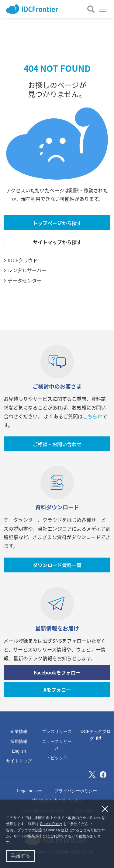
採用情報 (19, 741)
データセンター (25, 281)
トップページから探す (57, 223)
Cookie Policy (51, 824)
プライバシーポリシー (76, 791)
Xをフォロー (57, 690)
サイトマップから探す (57, 242)
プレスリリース (57, 731)
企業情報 (19, 731)
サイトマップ (19, 761)
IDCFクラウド (23, 260)
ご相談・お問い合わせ (57, 444)
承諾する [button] (20, 856)
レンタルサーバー (27, 270)
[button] (15, 843)
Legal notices (30, 791)
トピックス (57, 758)
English (19, 751)
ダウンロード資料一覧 (57, 565)
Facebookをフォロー (57, 672)
